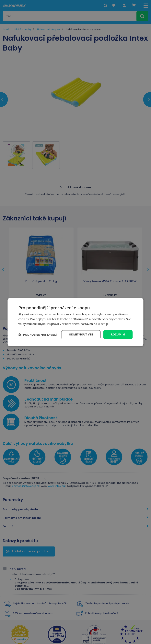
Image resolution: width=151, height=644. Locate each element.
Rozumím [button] (118, 334)
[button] (38, 335)
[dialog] (75, 322)
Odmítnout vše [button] (81, 334)
